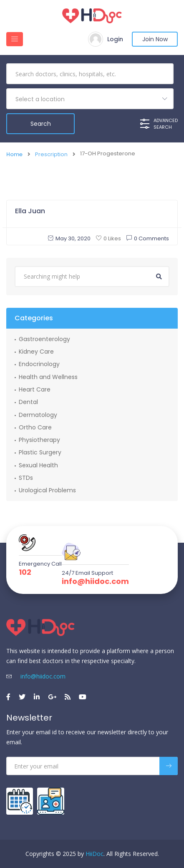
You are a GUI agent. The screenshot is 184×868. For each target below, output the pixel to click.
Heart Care (35, 389)
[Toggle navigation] (15, 39)
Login (115, 39)
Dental (28, 402)
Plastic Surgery (40, 452)
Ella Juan (30, 211)
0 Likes (108, 238)
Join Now (155, 39)
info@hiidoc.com (95, 581)
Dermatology (38, 415)
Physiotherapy (39, 440)
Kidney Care (36, 352)
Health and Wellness (48, 377)
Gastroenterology (44, 339)
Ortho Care (35, 427)
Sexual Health (38, 465)
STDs (26, 478)
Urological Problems (47, 490)
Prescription (51, 155)
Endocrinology (39, 364)
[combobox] (90, 99)
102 (25, 572)
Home (14, 155)
